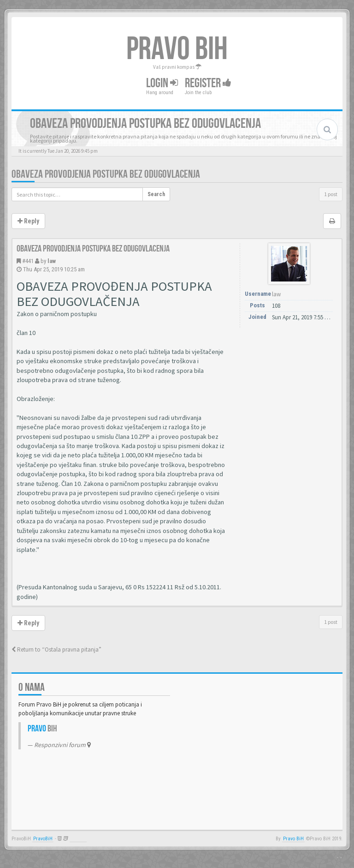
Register (208, 83)
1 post (331, 194)
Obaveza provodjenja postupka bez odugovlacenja (106, 174)
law (52, 261)
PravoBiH (43, 839)
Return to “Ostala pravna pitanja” (56, 650)
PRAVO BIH (177, 49)
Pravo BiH (293, 839)
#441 (28, 261)
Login (162, 83)
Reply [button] (28, 221)
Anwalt (78, 839)
